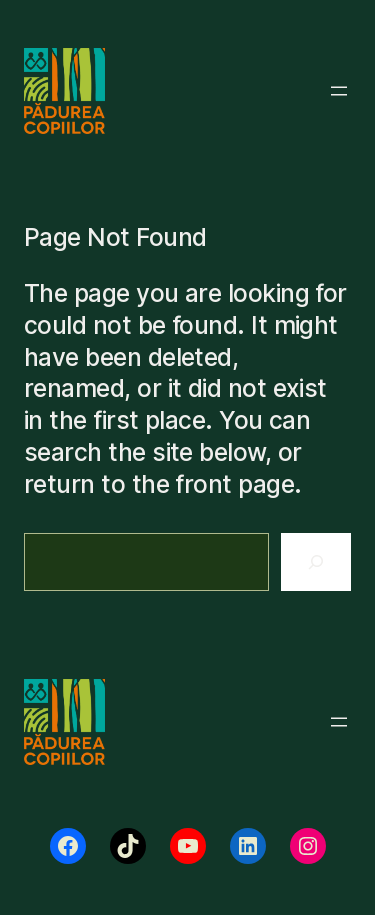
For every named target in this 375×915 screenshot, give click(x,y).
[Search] (316, 562)
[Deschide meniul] (339, 91)
